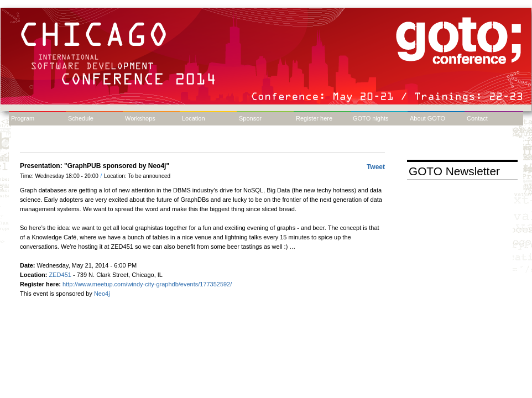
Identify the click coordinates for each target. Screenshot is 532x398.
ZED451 (60, 275)
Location (194, 118)
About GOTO (427, 118)
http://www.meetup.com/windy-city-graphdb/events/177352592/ (147, 284)
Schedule (81, 118)
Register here (314, 118)
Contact (477, 118)
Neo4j (103, 294)
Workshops (140, 118)
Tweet (376, 167)
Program (23, 118)
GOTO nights (371, 118)
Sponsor (250, 118)
